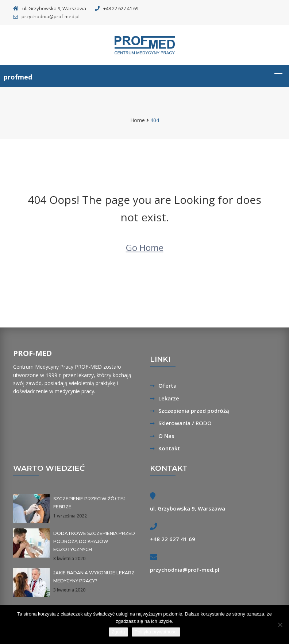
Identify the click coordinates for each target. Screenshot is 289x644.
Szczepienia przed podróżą (194, 411)
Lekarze (169, 398)
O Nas (166, 436)
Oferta (167, 385)
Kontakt (169, 448)
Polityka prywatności (156, 632)
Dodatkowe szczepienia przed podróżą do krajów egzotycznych (94, 541)
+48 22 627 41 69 (117, 8)
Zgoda (118, 632)
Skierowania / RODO (185, 423)
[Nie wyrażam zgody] (280, 625)
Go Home (145, 247)
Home (138, 120)
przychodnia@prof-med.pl (46, 16)
